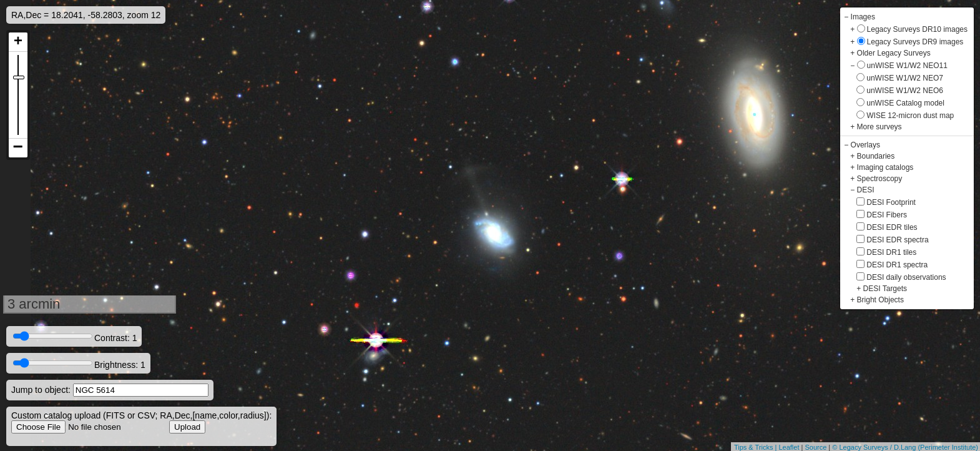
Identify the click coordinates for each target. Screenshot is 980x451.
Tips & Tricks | (757, 447)
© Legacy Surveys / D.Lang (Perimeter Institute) (905, 447)
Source (816, 447)
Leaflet (789, 447)
